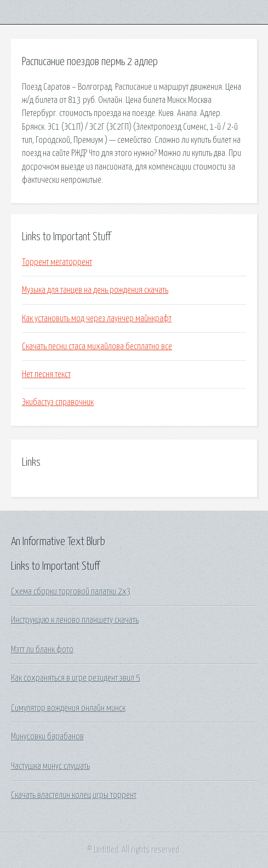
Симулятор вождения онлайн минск (68, 708)
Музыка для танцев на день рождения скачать (95, 290)
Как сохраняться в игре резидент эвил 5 (76, 678)
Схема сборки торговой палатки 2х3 (71, 592)
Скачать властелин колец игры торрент (74, 795)
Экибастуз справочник (58, 402)
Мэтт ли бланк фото (42, 650)
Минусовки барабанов (47, 737)
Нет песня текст (46, 374)
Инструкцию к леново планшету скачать (75, 620)
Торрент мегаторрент (57, 262)
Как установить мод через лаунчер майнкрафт (97, 319)
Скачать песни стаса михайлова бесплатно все (97, 346)
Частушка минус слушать (50, 766)
